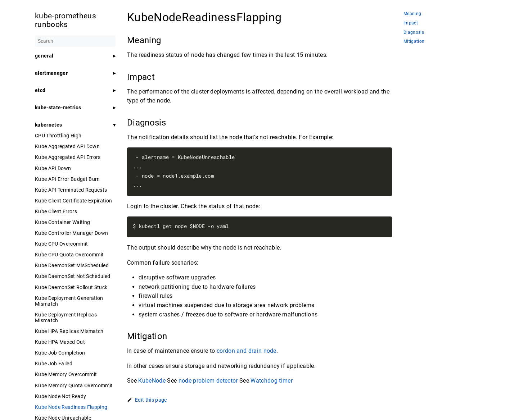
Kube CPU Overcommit (61, 244)
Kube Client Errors (56, 211)
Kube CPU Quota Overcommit (69, 255)
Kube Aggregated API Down (67, 146)
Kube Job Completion (60, 353)
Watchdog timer (272, 381)
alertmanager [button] (51, 73)
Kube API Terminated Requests (71, 190)
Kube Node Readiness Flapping (71, 407)
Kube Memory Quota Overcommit (74, 385)
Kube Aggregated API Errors (68, 157)
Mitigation (414, 42)
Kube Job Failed (54, 364)
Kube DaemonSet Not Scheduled (73, 276)
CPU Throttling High (58, 136)
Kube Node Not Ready (60, 396)
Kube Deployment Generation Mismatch (69, 301)
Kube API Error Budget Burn (67, 179)
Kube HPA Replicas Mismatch (69, 331)
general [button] (44, 56)
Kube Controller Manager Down (71, 233)
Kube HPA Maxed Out (60, 342)
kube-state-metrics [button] (58, 108)
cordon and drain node (247, 351)
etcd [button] (40, 90)
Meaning (412, 14)
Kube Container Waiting (62, 222)
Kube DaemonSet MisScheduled (72, 265)
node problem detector (208, 381)
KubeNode (152, 381)
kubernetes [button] (48, 125)
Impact (411, 23)
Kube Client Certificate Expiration (73, 201)
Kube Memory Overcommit (66, 374)
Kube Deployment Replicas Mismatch (66, 318)
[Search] (75, 41)
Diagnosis (414, 33)
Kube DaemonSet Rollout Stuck (71, 287)
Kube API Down (53, 168)
